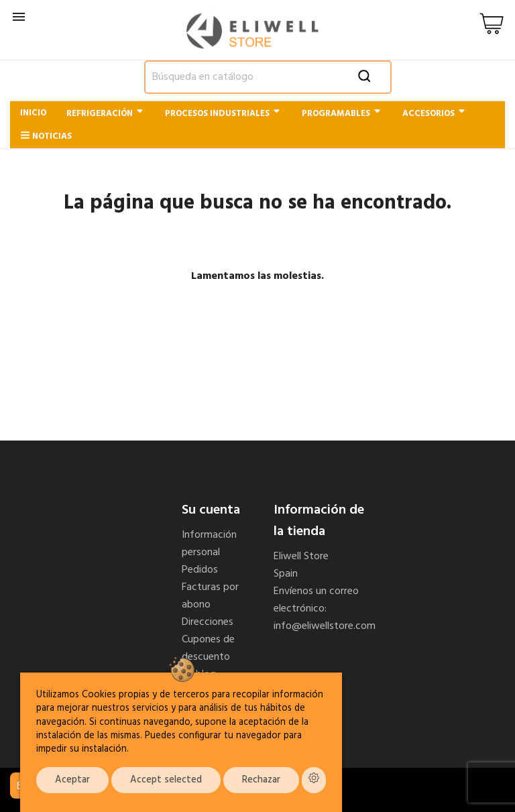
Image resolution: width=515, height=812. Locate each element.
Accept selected (166, 780)
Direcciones (208, 622)
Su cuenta (211, 510)
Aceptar (72, 780)
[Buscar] (268, 77)
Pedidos (200, 570)
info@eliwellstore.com (325, 626)
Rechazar (261, 780)
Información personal (209, 544)
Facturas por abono (210, 596)
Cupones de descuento (208, 648)
